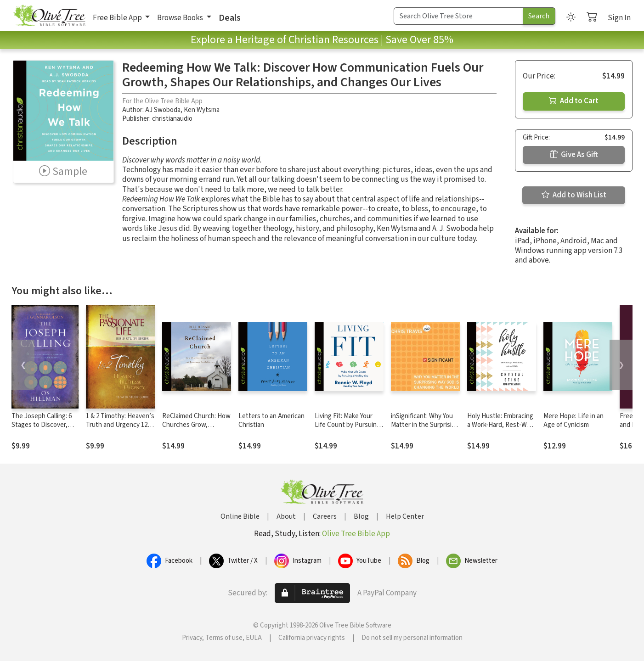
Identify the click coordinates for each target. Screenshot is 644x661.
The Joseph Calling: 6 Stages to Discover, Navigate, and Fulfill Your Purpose (42, 429)
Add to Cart (574, 101)
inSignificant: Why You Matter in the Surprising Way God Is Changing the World (425, 429)
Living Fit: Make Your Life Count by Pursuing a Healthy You (347, 425)
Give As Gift (574, 155)
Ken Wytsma (202, 110)
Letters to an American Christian (271, 420)
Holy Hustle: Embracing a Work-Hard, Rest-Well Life (500, 425)
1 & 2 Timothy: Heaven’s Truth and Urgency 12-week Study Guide (120, 425)
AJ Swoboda (163, 110)
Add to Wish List (574, 195)
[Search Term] (458, 16)
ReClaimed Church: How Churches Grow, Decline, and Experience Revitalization (197, 429)
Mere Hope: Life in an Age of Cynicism (573, 420)
